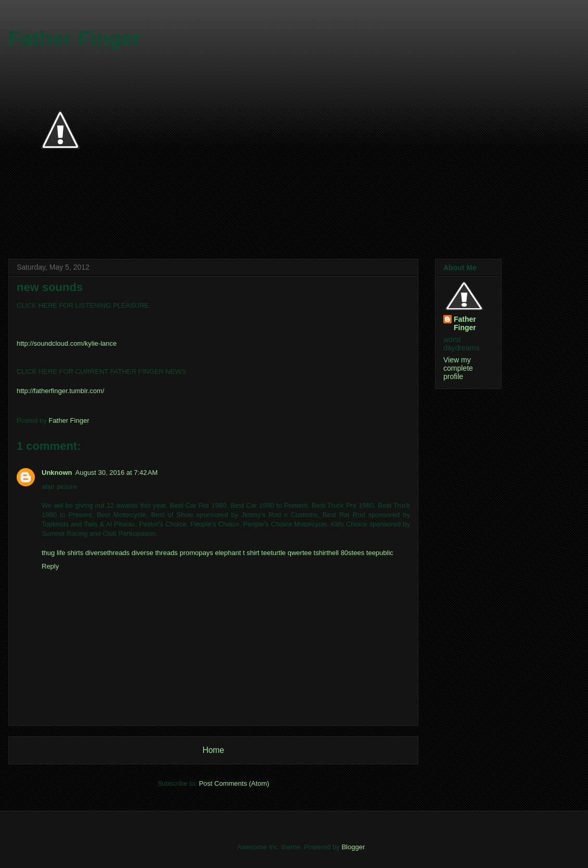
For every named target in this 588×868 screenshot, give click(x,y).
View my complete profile (458, 368)
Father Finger (75, 39)
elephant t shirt (237, 553)
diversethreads (107, 553)
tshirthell (326, 553)
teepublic (380, 553)
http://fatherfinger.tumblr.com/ (60, 391)
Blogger (353, 847)
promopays (196, 553)
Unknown (57, 473)
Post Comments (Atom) (234, 783)
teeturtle (273, 553)
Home (213, 750)
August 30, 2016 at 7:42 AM (117, 473)
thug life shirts (62, 553)
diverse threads (155, 553)
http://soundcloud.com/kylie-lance (67, 343)
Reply (50, 566)
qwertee (300, 553)
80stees (353, 553)
